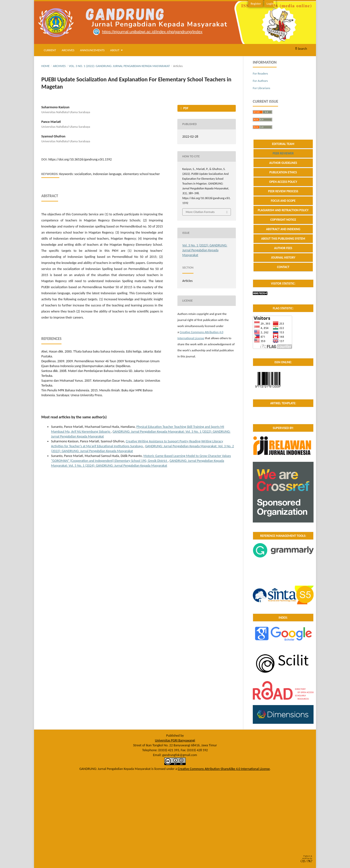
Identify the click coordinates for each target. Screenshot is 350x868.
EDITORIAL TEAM (283, 144)
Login (270, 4)
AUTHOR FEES (283, 248)
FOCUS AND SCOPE (283, 201)
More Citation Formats (200, 212)
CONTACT (283, 267)
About (115, 50)
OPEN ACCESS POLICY (283, 182)
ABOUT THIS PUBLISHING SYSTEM (283, 239)
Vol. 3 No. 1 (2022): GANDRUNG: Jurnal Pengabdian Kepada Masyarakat (119, 66)
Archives (68, 50)
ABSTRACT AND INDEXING (283, 229)
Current (50, 50)
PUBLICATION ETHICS (283, 172)
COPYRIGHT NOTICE (283, 220)
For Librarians (262, 88)
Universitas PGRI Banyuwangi (175, 740)
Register (256, 4)
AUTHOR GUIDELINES (283, 163)
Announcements (92, 50)
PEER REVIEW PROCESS (283, 191)
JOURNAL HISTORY (283, 257)
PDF (185, 108)
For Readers (260, 73)
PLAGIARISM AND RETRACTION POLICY (283, 210)
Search (301, 49)
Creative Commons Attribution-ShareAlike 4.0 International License (224, 769)
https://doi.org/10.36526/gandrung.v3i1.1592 (80, 159)
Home (45, 66)
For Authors (260, 81)
